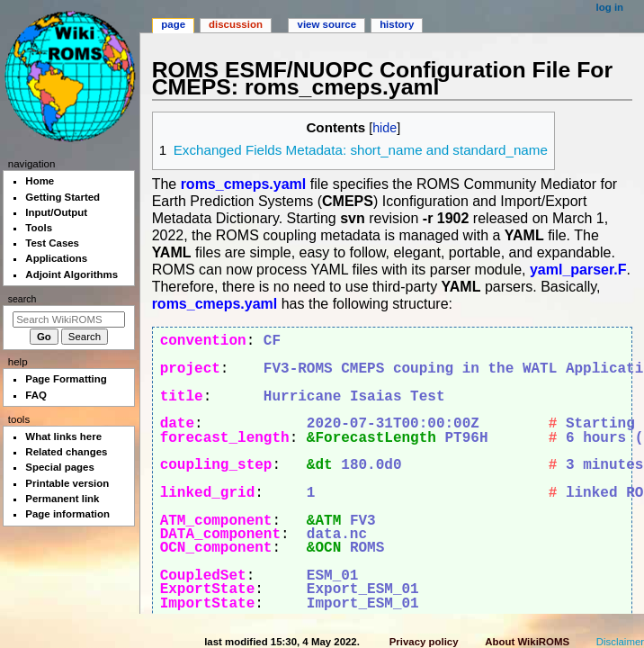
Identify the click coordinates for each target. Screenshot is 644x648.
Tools (39, 228)
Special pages (59, 467)
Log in (610, 7)
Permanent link (62, 499)
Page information (67, 514)
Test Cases (52, 243)
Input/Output (56, 212)
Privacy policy (424, 642)
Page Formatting (66, 379)
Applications (56, 258)
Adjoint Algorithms (72, 274)
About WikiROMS (527, 642)
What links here (63, 436)
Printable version (67, 483)
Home (40, 181)
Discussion (236, 24)
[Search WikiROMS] (69, 319)
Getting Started (63, 197)
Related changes (66, 452)
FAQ (36, 395)
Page (173, 24)
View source (327, 24)
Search (22, 299)
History (397, 24)
